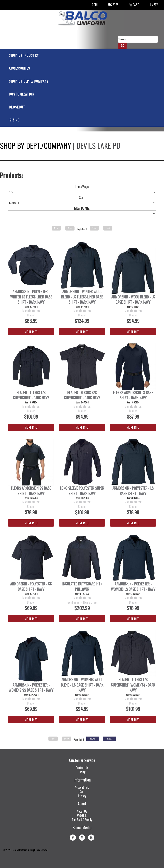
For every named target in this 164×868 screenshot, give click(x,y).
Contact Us (82, 768)
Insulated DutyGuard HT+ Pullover (82, 586)
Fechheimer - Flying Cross (82, 602)
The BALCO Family (82, 820)
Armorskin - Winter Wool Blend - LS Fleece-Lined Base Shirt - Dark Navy (82, 297)
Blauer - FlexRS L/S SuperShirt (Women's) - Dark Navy (133, 685)
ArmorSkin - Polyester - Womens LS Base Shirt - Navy (133, 586)
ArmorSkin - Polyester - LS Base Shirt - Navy (133, 491)
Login (94, 5)
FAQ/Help (82, 816)
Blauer (31, 315)
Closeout (17, 107)
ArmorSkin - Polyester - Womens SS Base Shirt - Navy (31, 688)
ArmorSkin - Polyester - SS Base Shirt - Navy (31, 586)
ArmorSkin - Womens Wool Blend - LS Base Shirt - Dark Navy (82, 685)
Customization (22, 94)
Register (113, 5)
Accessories (20, 68)
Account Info (82, 787)
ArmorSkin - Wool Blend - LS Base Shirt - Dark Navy (133, 299)
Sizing (15, 120)
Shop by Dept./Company (29, 81)
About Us (82, 811)
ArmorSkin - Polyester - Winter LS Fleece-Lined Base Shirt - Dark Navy (31, 297)
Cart (133, 5)
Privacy (82, 796)
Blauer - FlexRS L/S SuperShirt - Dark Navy (31, 395)
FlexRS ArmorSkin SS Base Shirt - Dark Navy (31, 491)
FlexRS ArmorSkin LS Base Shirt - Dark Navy (133, 395)
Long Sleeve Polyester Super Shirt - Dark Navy (82, 491)
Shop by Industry (24, 55)
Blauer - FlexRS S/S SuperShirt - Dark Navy (82, 395)
